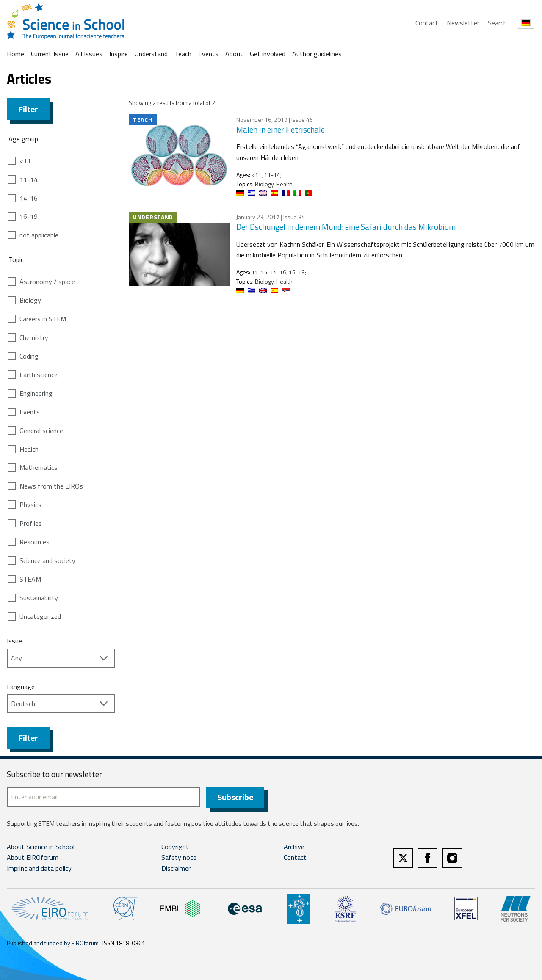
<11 (25, 161)
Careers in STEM (43, 319)
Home (15, 54)
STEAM (30, 579)
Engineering (36, 393)
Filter (28, 109)
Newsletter (463, 23)
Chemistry (34, 337)
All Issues (89, 54)
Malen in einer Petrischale (281, 129)
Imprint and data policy (39, 869)
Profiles (31, 523)
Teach (183, 54)
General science (41, 431)
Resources (35, 542)
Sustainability (39, 598)
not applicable (39, 235)
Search (497, 23)
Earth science (39, 375)
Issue (14, 641)
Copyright (175, 847)
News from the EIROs (51, 486)
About (234, 54)
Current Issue (50, 54)
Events (208, 54)
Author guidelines (317, 54)
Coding (29, 356)
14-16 (29, 198)
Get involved (268, 54)
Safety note (179, 858)
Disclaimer (176, 869)
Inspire (119, 54)
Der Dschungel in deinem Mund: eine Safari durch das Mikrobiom (346, 227)
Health (29, 449)
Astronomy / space (47, 282)
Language (21, 687)
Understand (151, 54)
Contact (427, 23)
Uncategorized (40, 616)
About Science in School (41, 847)
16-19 (29, 216)
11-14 (29, 179)
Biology (30, 300)
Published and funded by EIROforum (53, 943)
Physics (30, 505)
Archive (294, 847)
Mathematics (39, 467)
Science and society (47, 560)
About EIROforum (33, 858)
